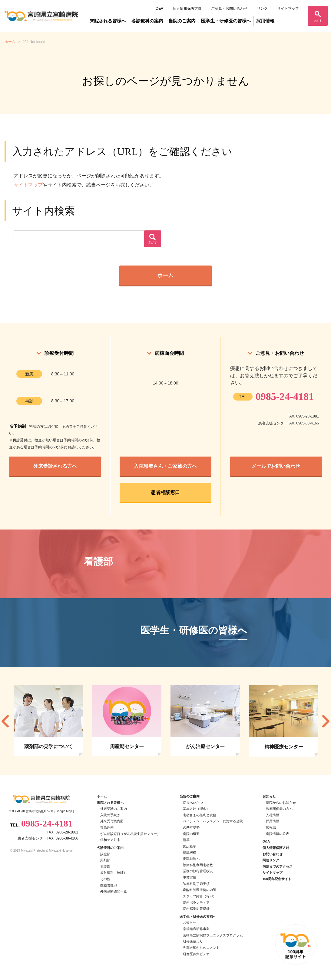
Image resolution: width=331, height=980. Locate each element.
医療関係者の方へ (279, 809)
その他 (105, 879)
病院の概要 (191, 834)
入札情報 (273, 815)
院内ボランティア (196, 902)
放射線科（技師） (114, 873)
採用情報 (265, 21)
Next (326, 721)
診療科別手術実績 (196, 884)
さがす (318, 21)
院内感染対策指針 (196, 909)
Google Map (64, 811)
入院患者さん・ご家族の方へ (165, 466)
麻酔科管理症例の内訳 (200, 890)
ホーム (165, 276)
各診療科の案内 (147, 21)
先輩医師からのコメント (201, 948)
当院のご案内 (182, 21)
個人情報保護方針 (187, 8)
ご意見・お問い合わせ (229, 8)
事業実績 (190, 877)
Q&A (159, 8)
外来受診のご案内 (114, 809)
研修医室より (193, 941)
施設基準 (190, 846)
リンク (262, 8)
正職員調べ (191, 859)
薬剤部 (105, 860)
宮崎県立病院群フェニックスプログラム (213, 935)
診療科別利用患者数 (198, 865)
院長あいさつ (193, 803)
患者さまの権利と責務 (200, 815)
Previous (5, 721)
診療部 (105, 854)
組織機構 (190, 853)
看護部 (105, 866)
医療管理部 (109, 885)
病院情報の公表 (278, 834)
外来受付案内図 (112, 821)
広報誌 (271, 827)
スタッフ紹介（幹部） (200, 896)
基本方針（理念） (196, 809)
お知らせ (190, 922)
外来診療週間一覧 (114, 891)
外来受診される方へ (55, 466)
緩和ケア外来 (110, 840)
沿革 (186, 840)
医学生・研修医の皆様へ (226, 21)
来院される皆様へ (108, 21)
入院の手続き (110, 815)
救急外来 (107, 827)
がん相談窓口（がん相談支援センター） (130, 834)
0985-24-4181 (285, 396)
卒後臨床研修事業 (196, 929)
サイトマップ (288, 8)
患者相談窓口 (165, 492)
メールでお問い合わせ (276, 466)
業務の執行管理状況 (198, 871)
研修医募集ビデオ (196, 954)
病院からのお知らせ (281, 803)
